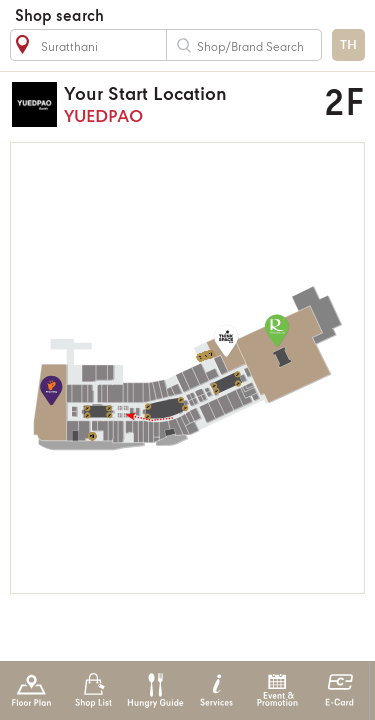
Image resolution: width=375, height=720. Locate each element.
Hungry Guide (154, 690)
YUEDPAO (179, 104)
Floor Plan (31, 690)
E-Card (339, 690)
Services (216, 690)
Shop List (93, 690)
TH (348, 45)
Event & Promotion (277, 690)
